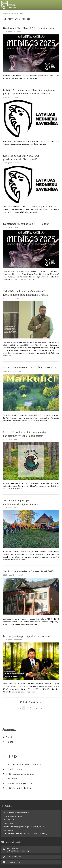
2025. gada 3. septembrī (13, 640)
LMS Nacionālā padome (19, 783)
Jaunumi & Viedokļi (17, 13)
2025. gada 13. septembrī (13, 575)
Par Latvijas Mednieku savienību (24, 765)
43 (37, 708)
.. (34, 708)
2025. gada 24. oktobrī (12, 228)
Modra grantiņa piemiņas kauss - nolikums (27, 636)
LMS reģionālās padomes (20, 774)
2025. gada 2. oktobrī (12, 440)
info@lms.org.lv (13, 862)
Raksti (9, 742)
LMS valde (12, 779)
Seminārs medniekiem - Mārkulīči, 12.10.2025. (30, 367)
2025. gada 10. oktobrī (12, 371)
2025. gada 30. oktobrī (12, 32)
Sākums (6, 14)
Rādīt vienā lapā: (27, 702)
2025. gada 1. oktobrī (11, 508)
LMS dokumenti (15, 769)
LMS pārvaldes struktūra (19, 788)
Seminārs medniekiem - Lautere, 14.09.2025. (29, 571)
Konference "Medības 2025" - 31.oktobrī (26, 224)
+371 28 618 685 (14, 857)
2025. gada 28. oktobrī (12, 97)
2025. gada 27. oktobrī (12, 163)
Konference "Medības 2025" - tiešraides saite (29, 28)
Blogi (9, 737)
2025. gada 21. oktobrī (12, 298)
